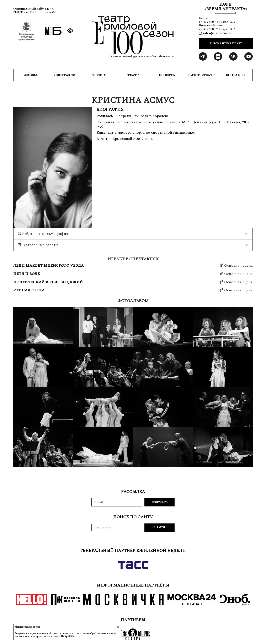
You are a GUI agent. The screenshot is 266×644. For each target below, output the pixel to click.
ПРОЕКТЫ (167, 75)
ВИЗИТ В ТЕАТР (201, 75)
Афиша (31, 75)
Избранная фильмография (43, 234)
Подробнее (68, 636)
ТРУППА (99, 75)
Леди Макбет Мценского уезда (49, 266)
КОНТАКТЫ (235, 75)
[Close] (118, 627)
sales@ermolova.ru (216, 33)
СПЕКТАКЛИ (65, 75)
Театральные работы (38, 245)
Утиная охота (29, 290)
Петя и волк (27, 274)
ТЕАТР (133, 75)
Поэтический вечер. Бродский (48, 282)
